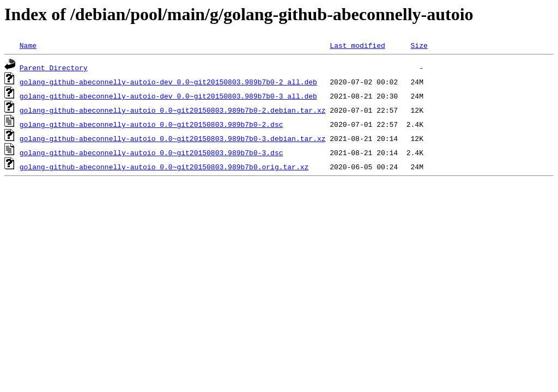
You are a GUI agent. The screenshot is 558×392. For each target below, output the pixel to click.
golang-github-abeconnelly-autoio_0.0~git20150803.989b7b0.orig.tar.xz (164, 167)
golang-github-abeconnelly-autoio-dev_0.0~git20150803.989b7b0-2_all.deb (168, 82)
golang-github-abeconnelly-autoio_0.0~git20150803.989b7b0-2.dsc (151, 124)
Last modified (357, 45)
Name (28, 45)
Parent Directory (54, 68)
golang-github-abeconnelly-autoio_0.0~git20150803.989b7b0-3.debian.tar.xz (173, 138)
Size (419, 45)
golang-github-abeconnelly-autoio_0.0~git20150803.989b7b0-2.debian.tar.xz (173, 110)
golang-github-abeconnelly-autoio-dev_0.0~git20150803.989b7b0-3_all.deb (168, 96)
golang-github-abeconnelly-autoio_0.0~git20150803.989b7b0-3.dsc (151, 152)
